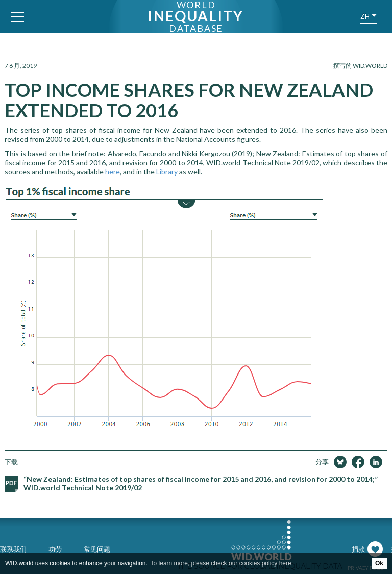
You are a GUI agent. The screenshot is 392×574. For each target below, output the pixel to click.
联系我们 (13, 549)
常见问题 (97, 549)
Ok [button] (379, 563)
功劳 (55, 549)
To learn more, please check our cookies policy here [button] (221, 563)
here (113, 172)
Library (167, 172)
